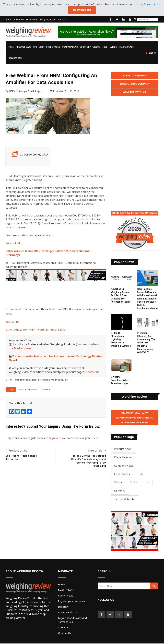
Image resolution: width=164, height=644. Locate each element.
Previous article (17, 451)
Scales (134, 483)
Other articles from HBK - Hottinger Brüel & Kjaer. (36, 330)
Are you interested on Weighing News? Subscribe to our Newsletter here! (135, 418)
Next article (97, 451)
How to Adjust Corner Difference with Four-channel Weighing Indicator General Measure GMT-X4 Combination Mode (147, 299)
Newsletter (32, 19)
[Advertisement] (65, 294)
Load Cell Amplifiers (28, 390)
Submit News (66, 596)
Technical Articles (125, 500)
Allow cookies (82, 10)
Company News (70, 47)
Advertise (19, 19)
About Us (63, 628)
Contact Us (64, 634)
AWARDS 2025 (16, 58)
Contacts (63, 19)
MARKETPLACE (127, 47)
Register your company (72, 602)
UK (147, 483)
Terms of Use (152, 4)
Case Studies (53, 47)
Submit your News (135, 76)
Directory (85, 47)
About (9, 19)
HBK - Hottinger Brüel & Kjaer (24, 91)
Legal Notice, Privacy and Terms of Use (72, 620)
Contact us (93, 372)
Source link (12, 322)
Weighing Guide (48, 19)
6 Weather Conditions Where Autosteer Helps (120, 380)
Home (11, 47)
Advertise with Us (135, 92)
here (48, 235)
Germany (120, 491)
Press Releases (123, 458)
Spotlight (39, 47)
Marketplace (22, 348)
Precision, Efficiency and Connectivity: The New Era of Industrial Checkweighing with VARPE (146, 343)
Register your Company (135, 84)
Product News (23, 47)
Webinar (46, 390)
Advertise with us (68, 613)
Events (113, 47)
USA (140, 475)
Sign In (54, 438)
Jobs (105, 47)
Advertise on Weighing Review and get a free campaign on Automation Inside (121, 296)
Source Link (13, 243)
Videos (97, 47)
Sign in (151, 53)
